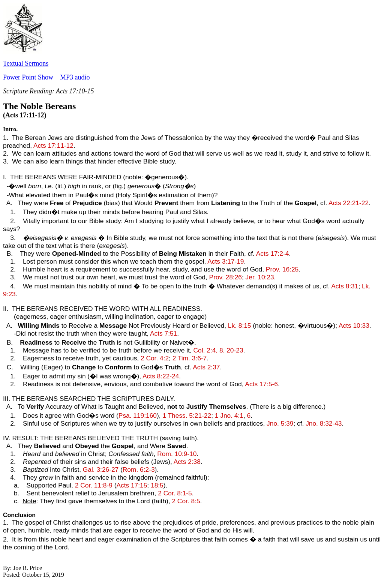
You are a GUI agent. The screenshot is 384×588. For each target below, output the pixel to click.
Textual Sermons (26, 63)
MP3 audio (75, 77)
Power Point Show (28, 77)
